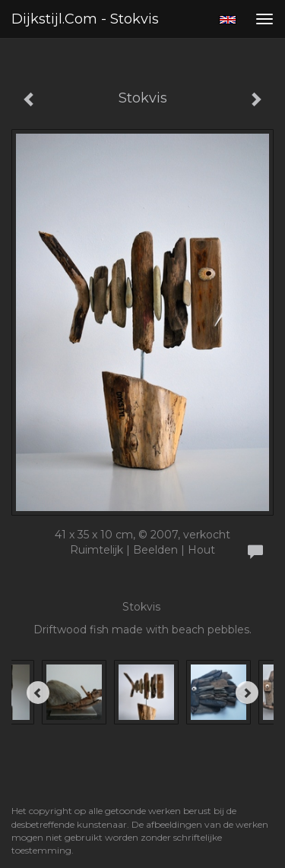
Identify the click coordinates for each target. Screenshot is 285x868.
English (228, 20)
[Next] (247, 693)
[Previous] (38, 693)
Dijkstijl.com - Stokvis (85, 19)
